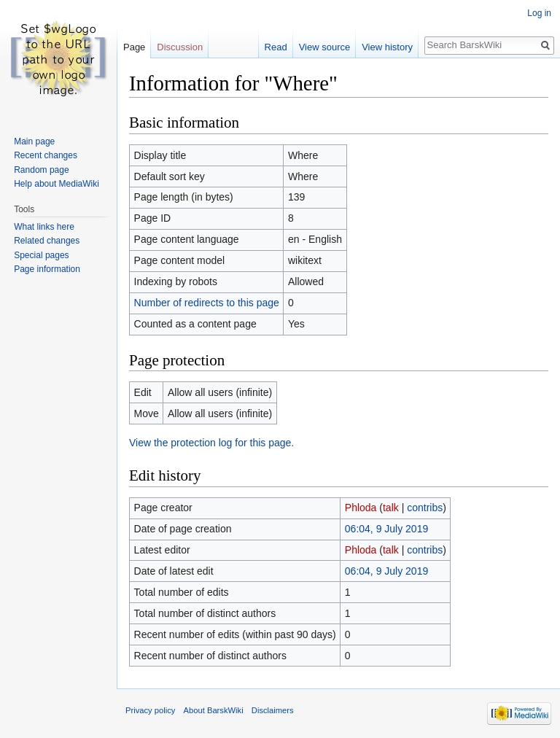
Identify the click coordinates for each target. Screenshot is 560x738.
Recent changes (46, 155)
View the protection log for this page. (211, 443)
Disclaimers (273, 710)
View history (387, 47)
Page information (47, 269)
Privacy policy (150, 710)
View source (325, 47)
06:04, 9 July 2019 (386, 529)
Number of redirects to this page (207, 303)
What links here (44, 227)
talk (391, 508)
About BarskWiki (214, 710)
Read (276, 47)
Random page (41, 170)
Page (134, 47)
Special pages (41, 255)
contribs (425, 508)
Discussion (180, 47)
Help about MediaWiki (57, 184)
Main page (34, 141)
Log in (539, 13)
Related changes (47, 241)
